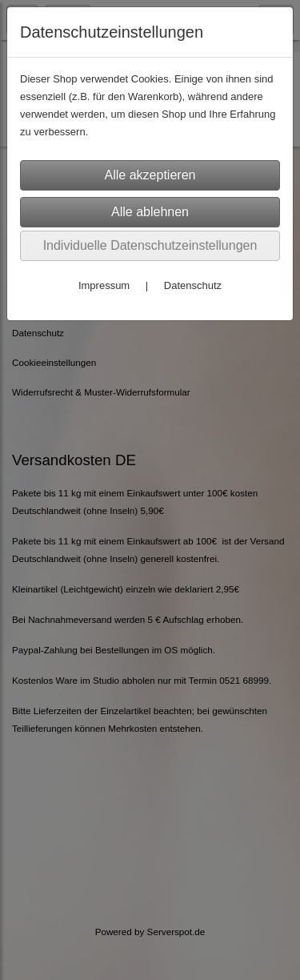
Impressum (104, 285)
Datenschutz (193, 285)
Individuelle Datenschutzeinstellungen (150, 245)
